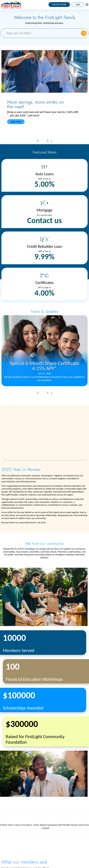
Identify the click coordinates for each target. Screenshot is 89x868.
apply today (16, 122)
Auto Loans (45, 174)
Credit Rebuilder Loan (44, 246)
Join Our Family (59, 4)
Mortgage (45, 210)
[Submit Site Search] (84, 33)
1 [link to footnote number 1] (8, 115)
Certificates (44, 283)
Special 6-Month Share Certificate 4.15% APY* (44, 366)
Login (78, 4)
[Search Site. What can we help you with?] (44, 33)
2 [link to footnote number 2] (26, 115)
